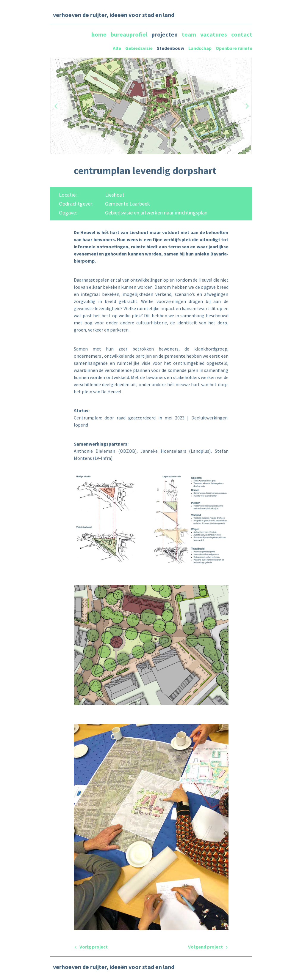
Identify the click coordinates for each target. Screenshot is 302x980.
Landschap (200, 48)
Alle (117, 48)
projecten (165, 34)
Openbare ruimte (234, 48)
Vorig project (91, 947)
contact (242, 34)
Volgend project (208, 947)
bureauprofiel (130, 34)
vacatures (214, 34)
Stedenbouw (170, 48)
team (190, 34)
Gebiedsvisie (139, 48)
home (100, 34)
